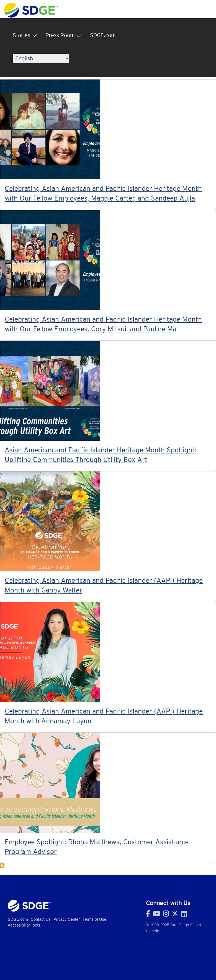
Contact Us (41, 919)
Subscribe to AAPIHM (2, 866)
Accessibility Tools (24, 925)
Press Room (60, 35)
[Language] (41, 58)
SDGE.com (103, 35)
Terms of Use (94, 919)
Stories (21, 35)
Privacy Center (67, 919)
